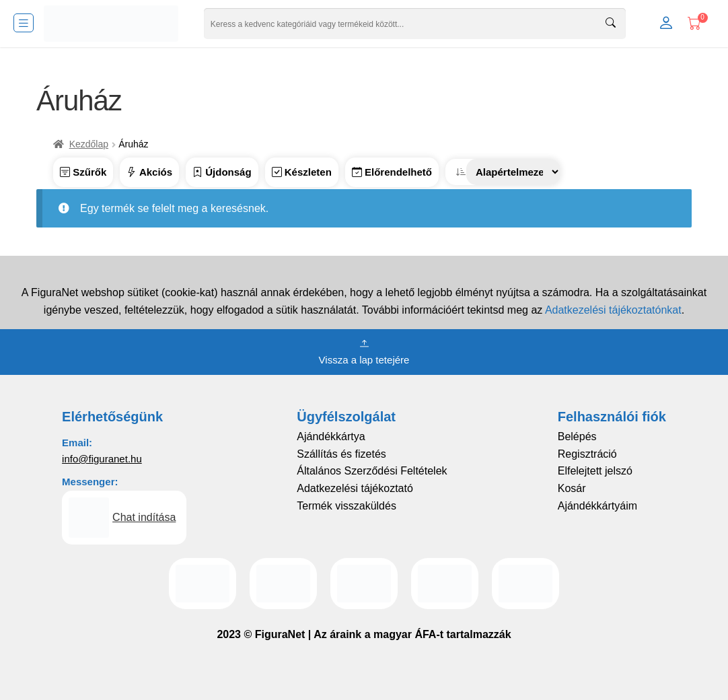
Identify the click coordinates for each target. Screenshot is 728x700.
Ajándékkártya (331, 436)
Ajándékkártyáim (597, 506)
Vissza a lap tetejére (364, 351)
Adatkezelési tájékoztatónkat (613, 310)
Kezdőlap (89, 144)
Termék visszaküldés (347, 506)
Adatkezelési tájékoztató (355, 488)
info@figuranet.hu (102, 459)
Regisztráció (587, 454)
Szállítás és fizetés (341, 454)
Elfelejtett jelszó (595, 471)
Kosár (572, 488)
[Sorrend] (513, 172)
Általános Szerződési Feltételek (372, 471)
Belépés (577, 436)
